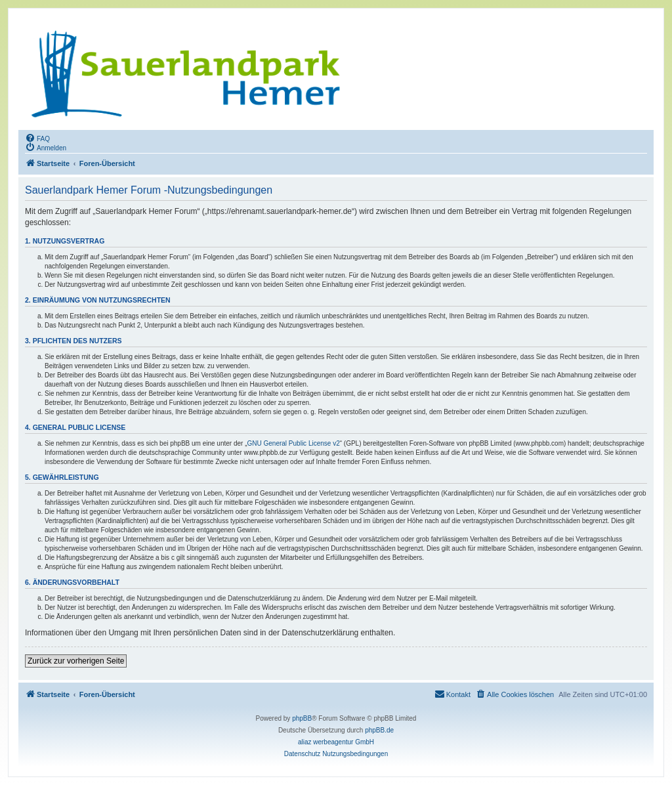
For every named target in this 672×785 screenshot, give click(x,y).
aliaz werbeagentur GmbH (336, 742)
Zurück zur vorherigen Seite (76, 661)
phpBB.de (379, 730)
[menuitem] (37, 138)
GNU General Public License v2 (294, 443)
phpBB (302, 718)
